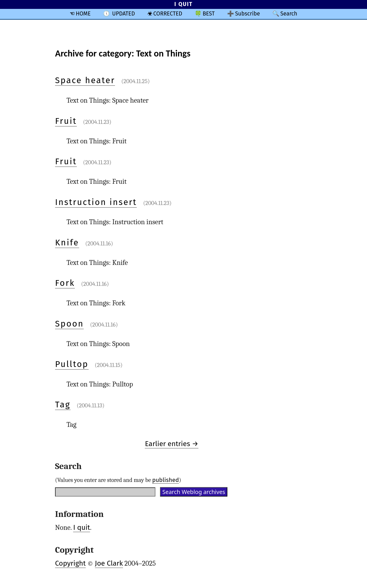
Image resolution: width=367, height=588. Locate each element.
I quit (82, 528)
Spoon (69, 324)
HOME (83, 14)
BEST (209, 14)
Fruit (66, 121)
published (166, 480)
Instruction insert (96, 202)
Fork (65, 283)
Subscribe (248, 14)
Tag (63, 405)
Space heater (85, 80)
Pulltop (72, 364)
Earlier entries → (171, 444)
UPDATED (123, 14)
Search (289, 14)
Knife (67, 243)
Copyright (70, 563)
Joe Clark (109, 563)
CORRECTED (168, 14)
